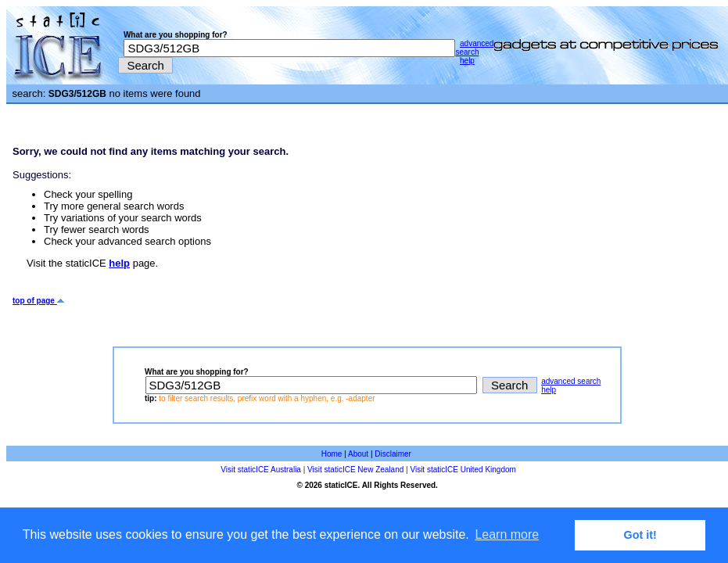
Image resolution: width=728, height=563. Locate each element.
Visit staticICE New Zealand (355, 470)
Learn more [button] (507, 534)
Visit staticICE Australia (261, 470)
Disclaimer (393, 454)
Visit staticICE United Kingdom (463, 470)
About (358, 454)
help (467, 61)
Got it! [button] (640, 535)
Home (332, 454)
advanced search (474, 48)
